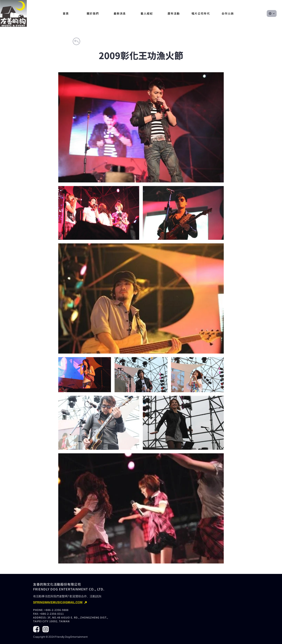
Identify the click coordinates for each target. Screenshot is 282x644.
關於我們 (93, 13)
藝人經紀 (147, 13)
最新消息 (120, 13)
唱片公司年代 (201, 13)
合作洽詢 (228, 13)
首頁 (66, 13)
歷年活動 (174, 13)
